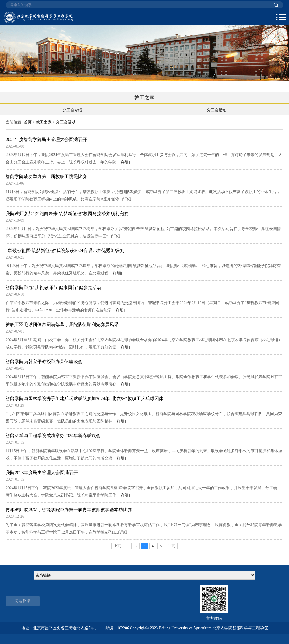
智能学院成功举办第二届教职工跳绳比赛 (46, 176)
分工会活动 (217, 110)
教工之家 (44, 122)
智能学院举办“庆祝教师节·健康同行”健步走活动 (53, 288)
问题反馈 (23, 601)
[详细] (125, 162)
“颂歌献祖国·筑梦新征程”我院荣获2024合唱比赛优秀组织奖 (65, 251)
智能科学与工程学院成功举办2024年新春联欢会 (53, 436)
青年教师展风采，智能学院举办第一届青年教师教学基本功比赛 (69, 510)
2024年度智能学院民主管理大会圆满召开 (46, 139)
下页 (172, 546)
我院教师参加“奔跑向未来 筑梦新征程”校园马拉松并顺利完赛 (67, 213)
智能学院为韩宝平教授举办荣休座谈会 (44, 362)
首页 (28, 122)
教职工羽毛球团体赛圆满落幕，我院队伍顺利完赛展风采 (62, 325)
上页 (117, 546)
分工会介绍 (72, 110)
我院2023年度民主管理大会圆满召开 (42, 473)
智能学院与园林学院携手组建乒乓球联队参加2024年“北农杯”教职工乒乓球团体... (86, 399)
